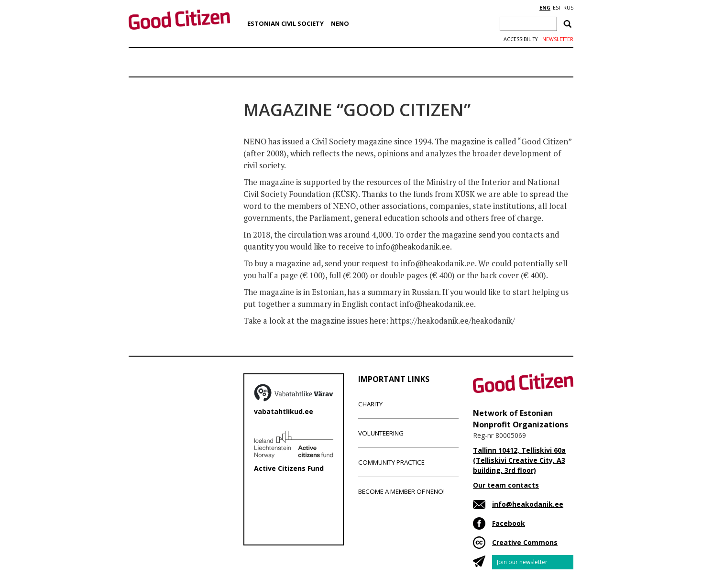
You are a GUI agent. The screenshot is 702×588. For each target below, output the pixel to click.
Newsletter (558, 39)
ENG (545, 8)
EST (557, 8)
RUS (568, 8)
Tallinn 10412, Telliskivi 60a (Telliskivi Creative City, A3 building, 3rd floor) (519, 460)
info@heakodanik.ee (528, 504)
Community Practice (391, 462)
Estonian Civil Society (285, 23)
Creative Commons (525, 542)
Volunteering (381, 433)
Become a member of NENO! (401, 491)
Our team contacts (506, 485)
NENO (340, 23)
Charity (370, 404)
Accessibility (521, 39)
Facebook (509, 523)
